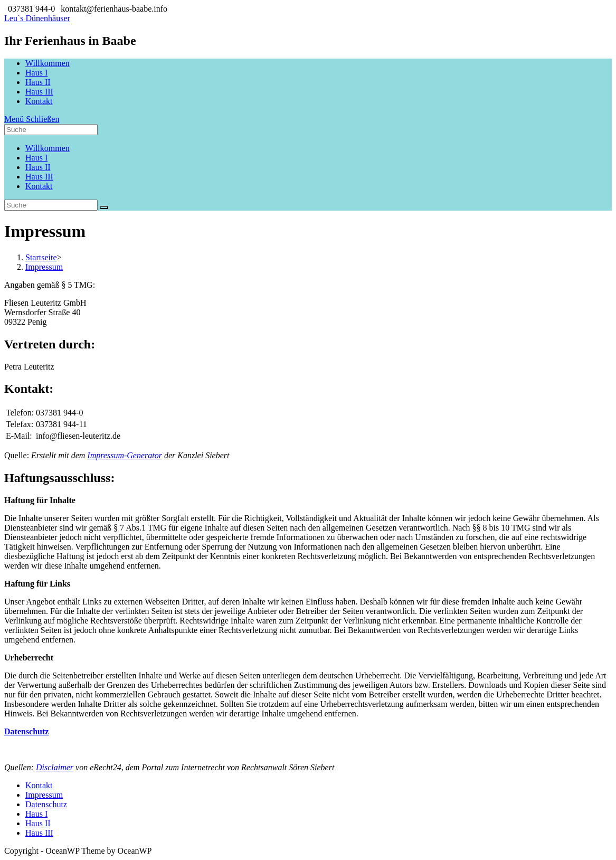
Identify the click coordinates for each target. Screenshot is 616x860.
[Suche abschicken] (104, 207)
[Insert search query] (51, 205)
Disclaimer (55, 767)
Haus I (36, 158)
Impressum (44, 795)
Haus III (39, 177)
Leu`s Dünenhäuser (37, 18)
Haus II (38, 167)
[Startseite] (41, 257)
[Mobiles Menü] (32, 119)
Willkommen (48, 148)
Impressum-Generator (125, 455)
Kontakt (39, 186)
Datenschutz (46, 804)
